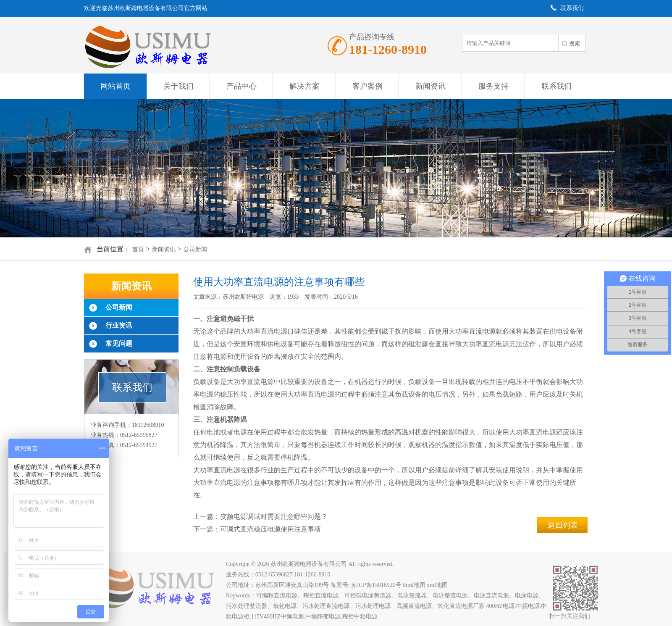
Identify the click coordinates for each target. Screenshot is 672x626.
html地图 (417, 585)
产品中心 (241, 86)
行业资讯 (119, 325)
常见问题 (119, 343)
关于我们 (178, 86)
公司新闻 (195, 249)
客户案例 (367, 86)
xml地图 (440, 585)
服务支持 (493, 86)
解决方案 (304, 86)
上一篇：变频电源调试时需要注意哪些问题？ (260, 517)
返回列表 (563, 525)
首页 (138, 249)
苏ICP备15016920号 (379, 585)
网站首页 (115, 86)
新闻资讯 (430, 86)
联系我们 (556, 86)
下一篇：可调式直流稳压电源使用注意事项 (257, 529)
